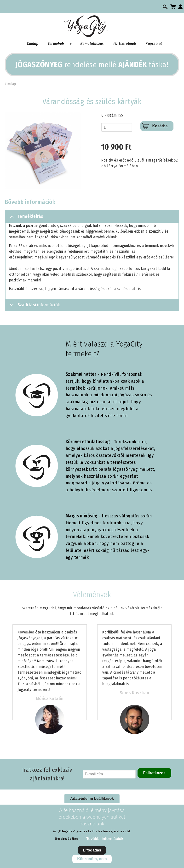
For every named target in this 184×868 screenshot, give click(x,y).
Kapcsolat (154, 44)
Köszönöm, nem (92, 859)
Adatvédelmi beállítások (92, 798)
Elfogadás (92, 850)
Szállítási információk (34, 306)
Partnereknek (125, 44)
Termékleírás (26, 218)
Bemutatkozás (92, 44)
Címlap (32, 44)
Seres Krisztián (134, 693)
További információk (105, 839)
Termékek (58, 45)
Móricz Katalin (50, 699)
